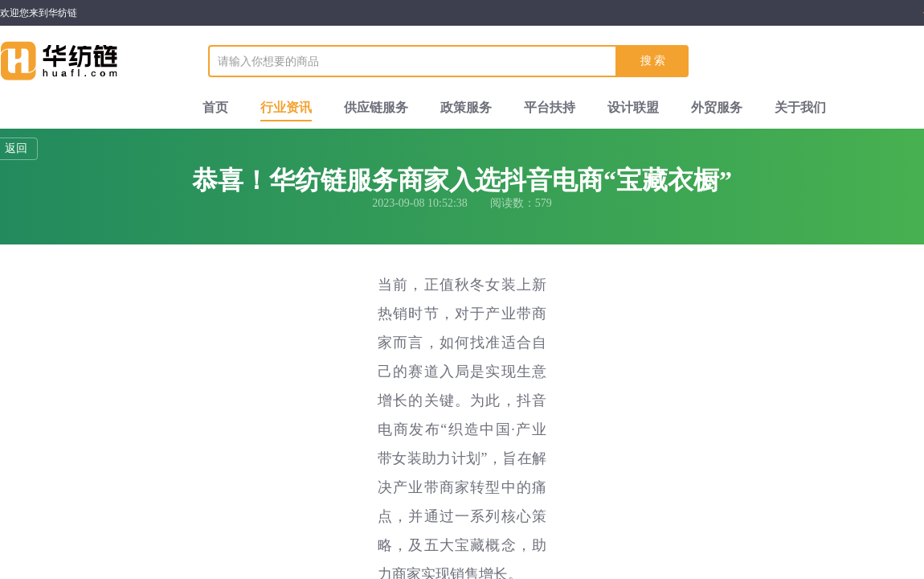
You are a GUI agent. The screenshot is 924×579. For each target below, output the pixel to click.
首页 (215, 107)
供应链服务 (376, 107)
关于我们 (800, 107)
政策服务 (466, 107)
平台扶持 (550, 107)
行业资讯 (286, 107)
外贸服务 (717, 107)
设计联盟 (633, 107)
